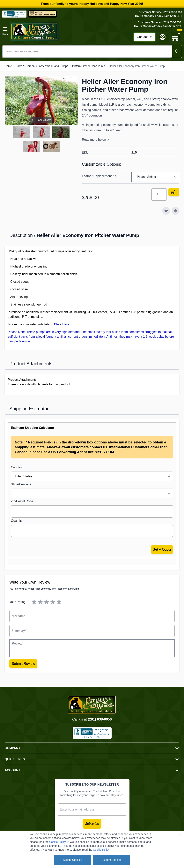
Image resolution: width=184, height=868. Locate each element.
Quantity (17, 521)
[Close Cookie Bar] (180, 834)
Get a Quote (162, 549)
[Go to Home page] (70, 31)
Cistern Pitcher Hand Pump (89, 66)
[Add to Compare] (175, 211)
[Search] (177, 51)
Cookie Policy (58, 842)
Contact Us (145, 37)
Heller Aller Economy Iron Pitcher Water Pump (137, 66)
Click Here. (62, 324)
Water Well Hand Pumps (53, 66)
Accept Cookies (73, 860)
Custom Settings (111, 860)
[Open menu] (5, 31)
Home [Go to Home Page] (8, 66)
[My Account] (163, 37)
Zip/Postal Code (22, 501)
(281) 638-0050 (100, 719)
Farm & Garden (25, 66)
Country (16, 467)
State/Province (21, 484)
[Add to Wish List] (166, 211)
